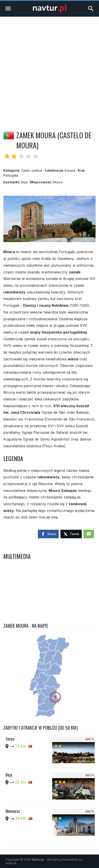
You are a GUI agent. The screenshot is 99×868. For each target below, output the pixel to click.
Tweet (71, 534)
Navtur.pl (38, 859)
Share (48, 534)
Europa (70, 170)
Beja (9, 775)
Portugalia (11, 175)
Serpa (10, 739)
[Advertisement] (49, 69)
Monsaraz (13, 811)
